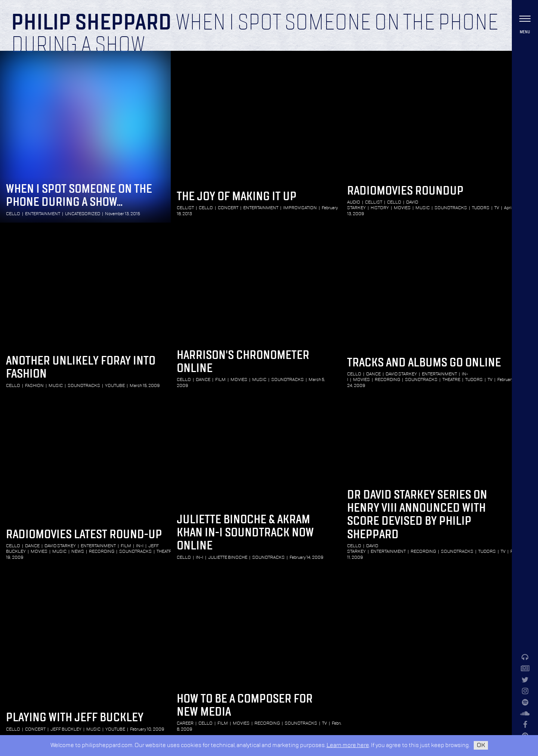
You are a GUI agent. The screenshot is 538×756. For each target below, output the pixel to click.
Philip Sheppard (91, 23)
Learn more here (348, 745)
